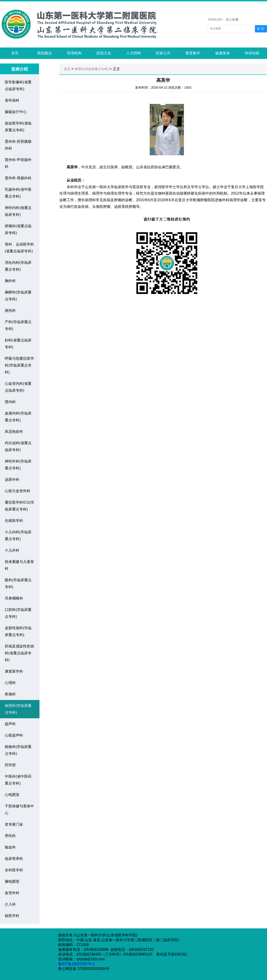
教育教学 (193, 53)
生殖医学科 (14, 521)
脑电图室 (12, 881)
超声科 (10, 724)
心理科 (10, 683)
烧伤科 (10, 310)
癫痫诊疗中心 (16, 112)
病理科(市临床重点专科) (91, 69)
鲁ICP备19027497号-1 (77, 964)
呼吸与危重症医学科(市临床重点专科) (19, 365)
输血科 (10, 847)
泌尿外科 (12, 479)
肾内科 (10, 402)
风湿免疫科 (14, 432)
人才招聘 (133, 53)
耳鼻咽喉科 (14, 598)
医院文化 (104, 53)
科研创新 (252, 53)
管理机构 (74, 53)
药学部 (10, 765)
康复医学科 (14, 671)
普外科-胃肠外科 (18, 178)
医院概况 (44, 53)
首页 (15, 53)
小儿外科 (12, 550)
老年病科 (12, 100)
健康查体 (222, 53)
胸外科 (10, 281)
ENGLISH (216, 19)
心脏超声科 (14, 735)
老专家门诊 (14, 824)
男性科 (10, 836)
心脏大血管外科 (18, 491)
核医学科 (12, 916)
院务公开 (163, 53)
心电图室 (12, 795)
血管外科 (12, 893)
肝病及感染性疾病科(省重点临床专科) (19, 653)
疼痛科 (10, 694)
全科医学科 (14, 870)
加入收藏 (232, 19)
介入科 (10, 904)
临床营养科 (14, 859)
